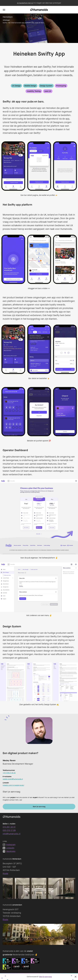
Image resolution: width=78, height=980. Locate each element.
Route (5, 874)
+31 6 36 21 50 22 (9, 773)
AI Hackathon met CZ (25, 3)
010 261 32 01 (9, 827)
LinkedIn (9, 848)
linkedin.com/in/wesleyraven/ (13, 785)
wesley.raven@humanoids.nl (13, 779)
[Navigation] (4, 10)
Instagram (9, 845)
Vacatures (9, 851)
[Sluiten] (76, 977)
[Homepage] (39, 10)
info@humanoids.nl (12, 834)
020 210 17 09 (9, 830)
